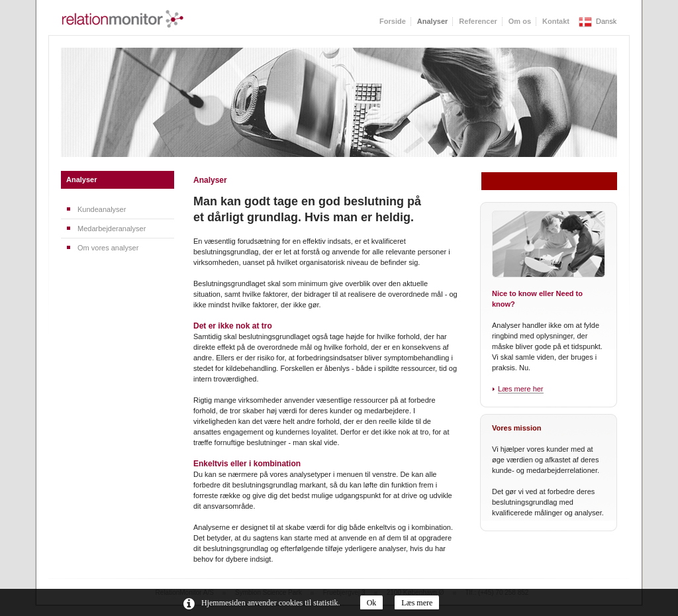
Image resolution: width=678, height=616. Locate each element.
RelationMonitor (122, 19)
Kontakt (556, 21)
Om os (520, 21)
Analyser (81, 180)
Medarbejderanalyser (112, 229)
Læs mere (417, 603)
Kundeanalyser (102, 209)
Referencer (478, 21)
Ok (372, 603)
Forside (393, 21)
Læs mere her (520, 389)
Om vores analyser (108, 248)
